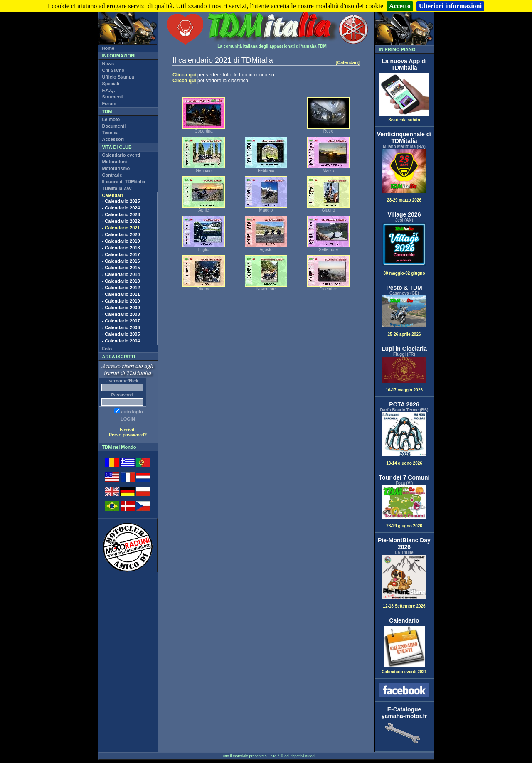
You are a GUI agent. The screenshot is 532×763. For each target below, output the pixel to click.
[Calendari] (348, 62)
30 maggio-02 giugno (404, 249)
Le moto (111, 119)
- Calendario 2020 (121, 234)
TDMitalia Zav (117, 188)
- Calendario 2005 (121, 334)
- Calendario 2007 (121, 321)
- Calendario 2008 (121, 314)
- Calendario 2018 (121, 248)
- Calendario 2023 (121, 214)
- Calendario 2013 (121, 281)
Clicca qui (184, 75)
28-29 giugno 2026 (404, 507)
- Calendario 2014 (121, 274)
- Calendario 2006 (121, 327)
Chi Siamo (113, 70)
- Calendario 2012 (121, 288)
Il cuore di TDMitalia (124, 182)
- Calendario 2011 (121, 294)
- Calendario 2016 (121, 261)
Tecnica (111, 133)
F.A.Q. (109, 90)
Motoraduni (115, 162)
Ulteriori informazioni (451, 6)
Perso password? (128, 435)
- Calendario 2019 (121, 241)
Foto (107, 349)
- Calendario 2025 (121, 201)
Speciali (111, 84)
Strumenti (113, 97)
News (108, 64)
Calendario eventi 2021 (404, 670)
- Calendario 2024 (121, 208)
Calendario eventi (121, 155)
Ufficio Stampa (118, 77)
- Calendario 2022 (121, 221)
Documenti (114, 126)
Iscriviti (128, 430)
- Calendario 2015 (121, 268)
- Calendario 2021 (121, 228)
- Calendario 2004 (121, 341)
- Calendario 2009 (121, 308)
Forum (109, 103)
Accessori (113, 139)
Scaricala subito (404, 118)
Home (108, 48)
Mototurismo (116, 168)
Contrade (112, 175)
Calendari (113, 195)
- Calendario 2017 (121, 254)
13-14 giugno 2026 (404, 439)
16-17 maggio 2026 (404, 374)
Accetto (400, 6)
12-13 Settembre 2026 (404, 582)
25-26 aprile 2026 (404, 316)
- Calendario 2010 (121, 301)
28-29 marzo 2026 (404, 176)
